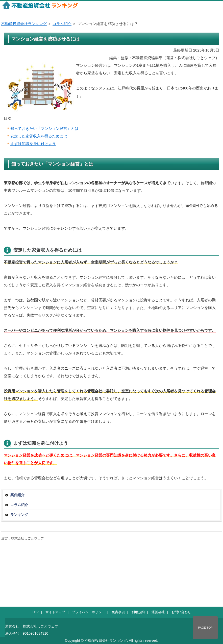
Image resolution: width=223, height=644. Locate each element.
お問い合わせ (181, 612)
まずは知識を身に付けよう (33, 144)
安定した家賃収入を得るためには (39, 136)
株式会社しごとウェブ (28, 538)
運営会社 (158, 612)
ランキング (19, 515)
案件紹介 (17, 495)
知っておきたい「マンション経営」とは (44, 128)
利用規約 (138, 612)
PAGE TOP (205, 628)
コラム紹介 (62, 24)
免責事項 (118, 612)
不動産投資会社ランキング (24, 24)
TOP (35, 612)
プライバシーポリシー (88, 612)
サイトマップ (55, 612)
